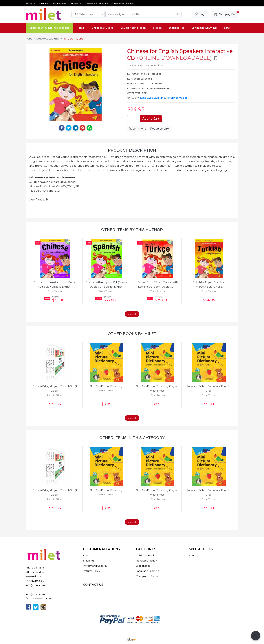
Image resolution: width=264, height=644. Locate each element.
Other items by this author (132, 230)
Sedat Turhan (106, 391)
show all (132, 314)
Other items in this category (132, 438)
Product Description (132, 150)
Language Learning (153, 98)
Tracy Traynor (55, 291)
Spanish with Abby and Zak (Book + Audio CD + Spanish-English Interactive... (107, 287)
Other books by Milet (132, 334)
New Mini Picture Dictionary (106, 386)
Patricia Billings (55, 395)
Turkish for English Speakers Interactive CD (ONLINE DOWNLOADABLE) (209, 287)
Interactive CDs (177, 98)
